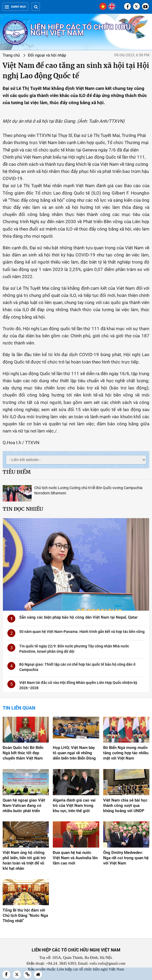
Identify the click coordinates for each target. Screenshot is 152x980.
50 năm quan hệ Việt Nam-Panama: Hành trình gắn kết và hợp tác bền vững (82, 632)
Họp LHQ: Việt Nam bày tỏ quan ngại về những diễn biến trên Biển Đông (74, 753)
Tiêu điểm (17, 472)
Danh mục (15, 7)
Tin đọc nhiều (23, 509)
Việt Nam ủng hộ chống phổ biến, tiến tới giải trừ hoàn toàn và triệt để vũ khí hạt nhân (24, 861)
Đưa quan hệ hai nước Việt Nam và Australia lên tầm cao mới (75, 858)
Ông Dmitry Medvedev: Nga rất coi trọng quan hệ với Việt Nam (126, 858)
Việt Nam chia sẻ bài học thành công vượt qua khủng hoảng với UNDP (125, 806)
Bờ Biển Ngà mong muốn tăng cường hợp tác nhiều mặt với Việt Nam (126, 753)
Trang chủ (11, 55)
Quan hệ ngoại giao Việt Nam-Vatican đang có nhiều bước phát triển (24, 806)
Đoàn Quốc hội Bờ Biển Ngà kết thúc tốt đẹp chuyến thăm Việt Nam (23, 753)
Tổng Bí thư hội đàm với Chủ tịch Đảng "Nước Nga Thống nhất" (25, 915)
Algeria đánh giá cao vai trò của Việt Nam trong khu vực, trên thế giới (74, 806)
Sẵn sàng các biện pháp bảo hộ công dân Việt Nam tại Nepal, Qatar (78, 617)
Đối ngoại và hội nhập (47, 55)
